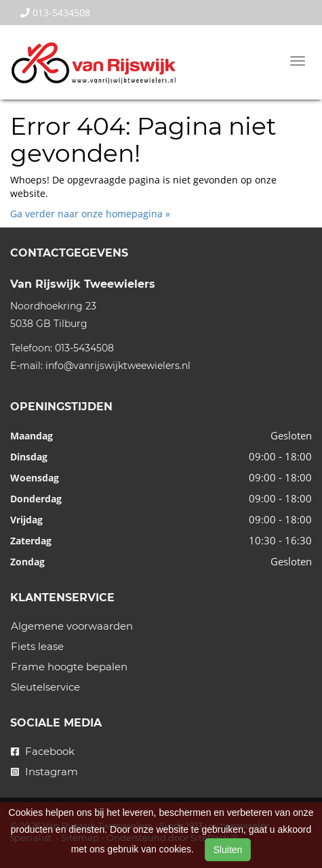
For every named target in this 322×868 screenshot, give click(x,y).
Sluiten (228, 850)
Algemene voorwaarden (72, 626)
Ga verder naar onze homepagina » (90, 214)
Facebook (43, 751)
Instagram (44, 772)
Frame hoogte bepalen (69, 667)
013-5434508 (55, 13)
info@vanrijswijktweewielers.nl (118, 366)
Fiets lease (37, 646)
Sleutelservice (45, 687)
